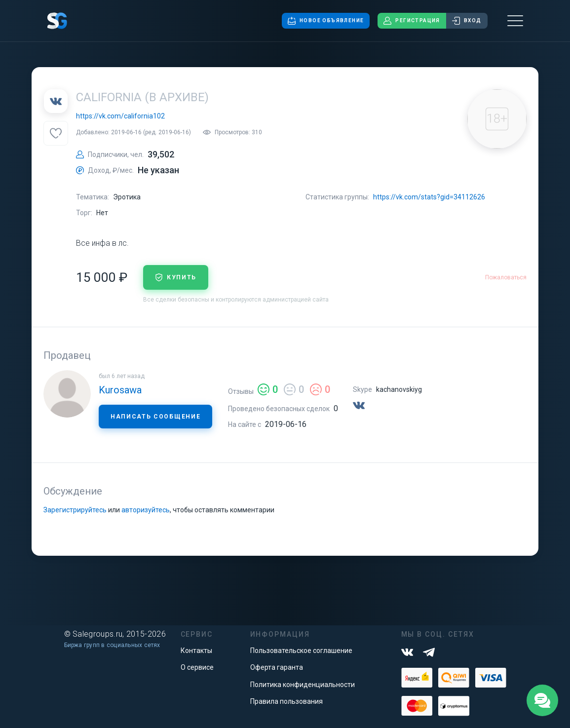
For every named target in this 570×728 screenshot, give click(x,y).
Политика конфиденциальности (303, 685)
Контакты (196, 651)
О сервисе (197, 667)
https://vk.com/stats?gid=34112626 (429, 197)
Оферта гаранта (277, 667)
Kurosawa (120, 390)
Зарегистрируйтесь (75, 510)
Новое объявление (326, 21)
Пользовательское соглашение (301, 651)
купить (176, 277)
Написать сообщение (155, 417)
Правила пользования (286, 701)
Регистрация (412, 21)
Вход (467, 21)
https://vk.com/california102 (120, 116)
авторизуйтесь (146, 510)
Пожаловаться (506, 277)
